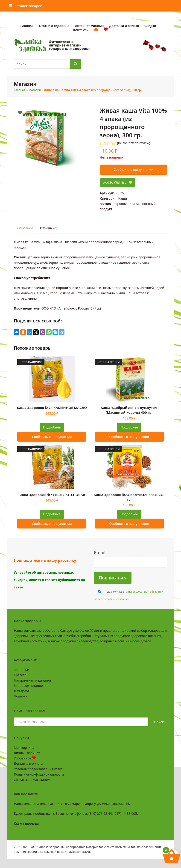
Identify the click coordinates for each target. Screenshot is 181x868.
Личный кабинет (27, 753)
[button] (26, 6)
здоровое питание (126, 204)
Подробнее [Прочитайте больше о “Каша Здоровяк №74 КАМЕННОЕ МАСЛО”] (52, 427)
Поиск (159, 722)
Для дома (21, 691)
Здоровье (21, 670)
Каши (123, 198)
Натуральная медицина (32, 680)
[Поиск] (76, 64)
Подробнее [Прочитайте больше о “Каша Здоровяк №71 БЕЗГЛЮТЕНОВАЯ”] (52, 514)
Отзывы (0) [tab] (49, 228)
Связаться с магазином (32, 780)
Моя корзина (24, 748)
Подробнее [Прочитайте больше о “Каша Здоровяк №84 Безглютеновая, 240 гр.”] (129, 514)
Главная (20, 90)
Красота (20, 675)
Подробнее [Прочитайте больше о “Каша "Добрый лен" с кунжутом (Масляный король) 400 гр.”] (129, 427)
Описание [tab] (25, 228)
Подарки (21, 696)
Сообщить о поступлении (133, 170)
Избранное (25, 758)
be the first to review (134, 143)
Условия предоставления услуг (38, 769)
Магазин (35, 90)
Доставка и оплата (28, 763)
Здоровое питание (28, 686)
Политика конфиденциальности (39, 774)
